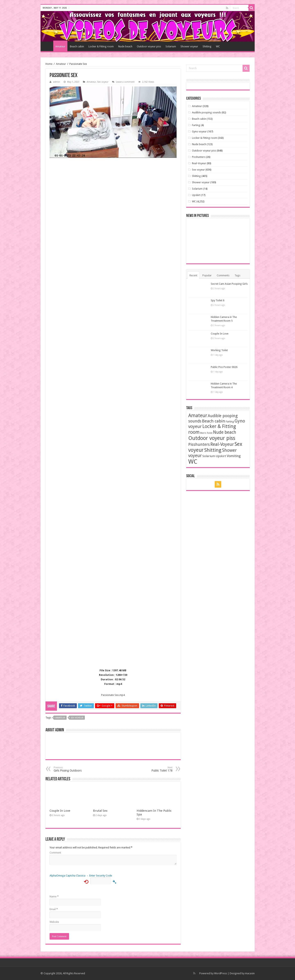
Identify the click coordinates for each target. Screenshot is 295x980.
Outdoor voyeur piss (149, 46)
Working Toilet (219, 350)
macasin (250, 973)
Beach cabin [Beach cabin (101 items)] (214, 421)
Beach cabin (77, 46)
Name (54, 896)
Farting (196, 125)
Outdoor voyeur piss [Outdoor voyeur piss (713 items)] (212, 438)
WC (218, 46)
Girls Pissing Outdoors (75, 769)
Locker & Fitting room (101, 46)
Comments (223, 275)
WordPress (221, 973)
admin (57, 82)
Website (54, 922)
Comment (55, 853)
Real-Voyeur (199, 163)
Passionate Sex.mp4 (113, 695)
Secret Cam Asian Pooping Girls (229, 284)
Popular (207, 275)
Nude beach (125, 46)
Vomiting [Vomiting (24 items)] (234, 456)
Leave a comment (125, 82)
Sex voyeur (103, 82)
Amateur (60, 46)
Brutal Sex (100, 811)
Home (48, 46)
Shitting (207, 46)
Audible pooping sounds (206, 112)
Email (54, 909)
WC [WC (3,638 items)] (193, 462)
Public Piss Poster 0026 (224, 367)
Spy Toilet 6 (218, 300)
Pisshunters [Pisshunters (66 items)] (199, 444)
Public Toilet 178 (151, 769)
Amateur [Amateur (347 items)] (198, 415)
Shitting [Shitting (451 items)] (213, 450)
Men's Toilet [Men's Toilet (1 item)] (206, 433)
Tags (237, 275)
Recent (193, 275)
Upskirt (196, 195)
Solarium (171, 46)
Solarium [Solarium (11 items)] (209, 456)
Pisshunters (199, 157)
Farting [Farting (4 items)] (230, 422)
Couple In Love (60, 811)
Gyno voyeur (199, 131)
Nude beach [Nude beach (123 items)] (225, 432)
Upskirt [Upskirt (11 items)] (221, 456)
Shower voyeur (189, 46)
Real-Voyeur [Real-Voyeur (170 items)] (222, 444)
